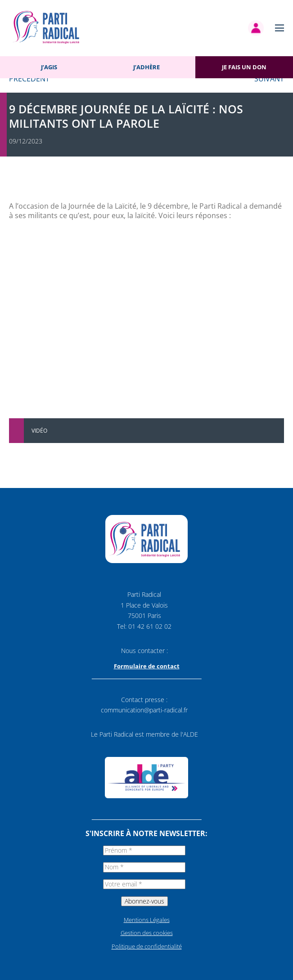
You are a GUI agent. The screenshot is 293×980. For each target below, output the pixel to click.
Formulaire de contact (147, 666)
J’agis (49, 67)
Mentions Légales (147, 920)
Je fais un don (244, 67)
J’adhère (146, 67)
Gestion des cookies (147, 933)
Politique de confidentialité (147, 946)
